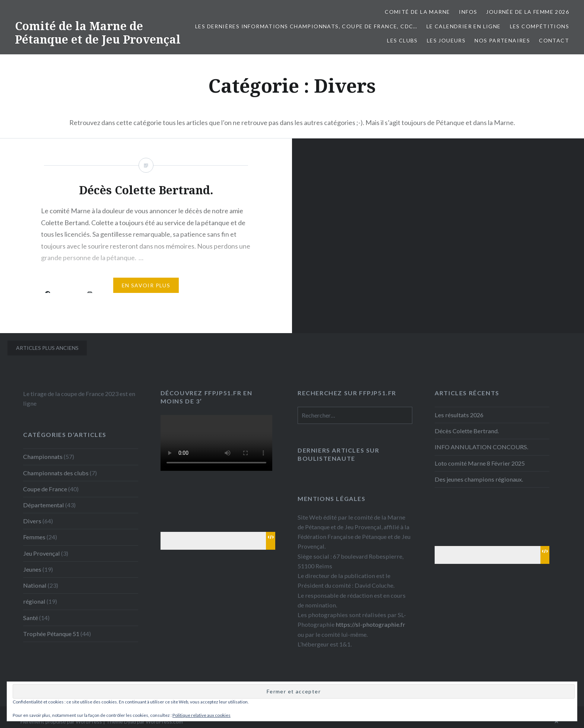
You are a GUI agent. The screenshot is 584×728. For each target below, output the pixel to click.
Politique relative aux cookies (201, 715)
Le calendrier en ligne (464, 26)
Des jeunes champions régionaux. (479, 479)
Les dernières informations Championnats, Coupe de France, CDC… (306, 26)
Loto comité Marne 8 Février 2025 (480, 463)
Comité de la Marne (417, 12)
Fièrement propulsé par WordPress (61, 721)
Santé (31, 618)
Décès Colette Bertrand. (467, 431)
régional (34, 601)
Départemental (44, 505)
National (35, 585)
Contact (554, 40)
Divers (32, 521)
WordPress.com (164, 721)
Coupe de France (45, 489)
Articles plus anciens (47, 348)
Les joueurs (446, 40)
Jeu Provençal (42, 553)
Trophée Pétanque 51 (51, 634)
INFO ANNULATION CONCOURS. (481, 447)
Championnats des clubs (56, 473)
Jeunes (32, 569)
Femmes (34, 537)
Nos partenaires (502, 40)
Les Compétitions (539, 26)
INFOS (468, 12)
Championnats (43, 456)
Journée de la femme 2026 (528, 12)
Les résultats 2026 (459, 415)
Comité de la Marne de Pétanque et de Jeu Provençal (98, 33)
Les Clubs (402, 40)
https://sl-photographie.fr (370, 624)
